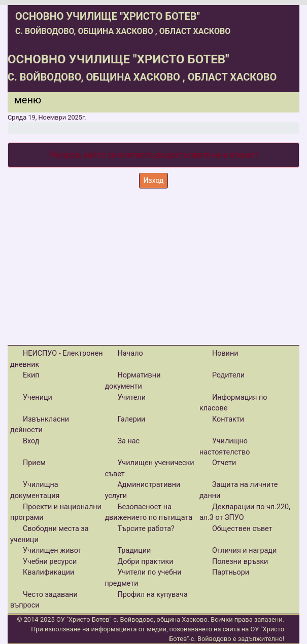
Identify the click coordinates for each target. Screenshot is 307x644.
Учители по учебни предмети (143, 578)
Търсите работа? (146, 529)
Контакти (228, 419)
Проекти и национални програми (56, 513)
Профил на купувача (152, 595)
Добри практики (145, 562)
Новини (225, 353)
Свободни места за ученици (49, 534)
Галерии (131, 419)
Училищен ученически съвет (149, 468)
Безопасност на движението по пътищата (148, 513)
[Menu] (22, 102)
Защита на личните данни (239, 490)
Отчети (224, 463)
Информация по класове (233, 403)
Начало (130, 353)
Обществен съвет (242, 529)
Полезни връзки (240, 562)
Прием (34, 463)
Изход (154, 180)
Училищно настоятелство (225, 447)
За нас (128, 441)
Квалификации (48, 572)
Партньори (231, 572)
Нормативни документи (132, 381)
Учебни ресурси (50, 562)
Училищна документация (35, 490)
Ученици (38, 397)
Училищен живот (52, 551)
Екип (31, 375)
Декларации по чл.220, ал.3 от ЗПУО (245, 513)
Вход (31, 441)
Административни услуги (142, 490)
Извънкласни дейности (40, 425)
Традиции (134, 551)
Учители (131, 397)
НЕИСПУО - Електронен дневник (57, 359)
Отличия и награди (244, 551)
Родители (228, 375)
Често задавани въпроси (44, 600)
